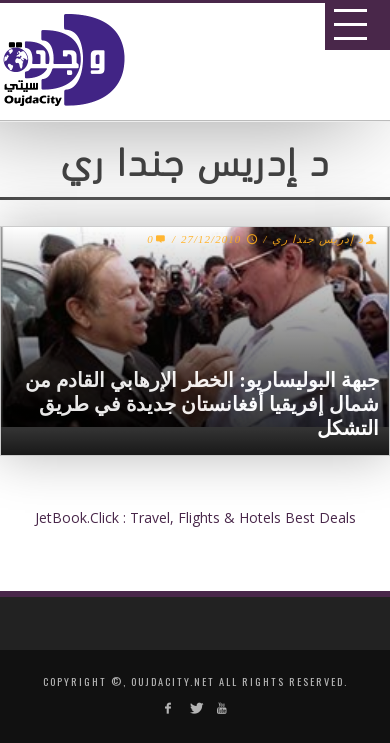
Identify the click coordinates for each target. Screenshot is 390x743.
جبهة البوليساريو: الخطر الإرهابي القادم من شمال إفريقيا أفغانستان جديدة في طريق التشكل (202, 404)
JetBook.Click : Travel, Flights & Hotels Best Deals (195, 517)
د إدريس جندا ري (317, 239)
